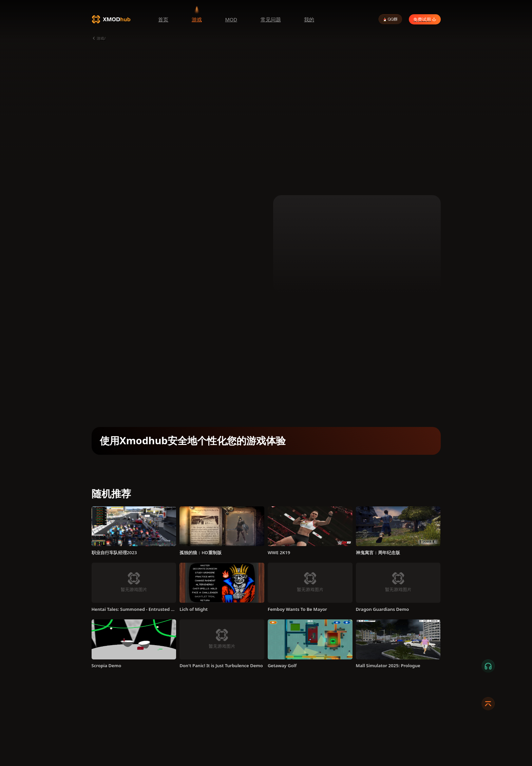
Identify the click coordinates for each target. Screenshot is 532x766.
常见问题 (271, 19)
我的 (309, 19)
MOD (231, 19)
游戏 (197, 19)
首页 (163, 19)
